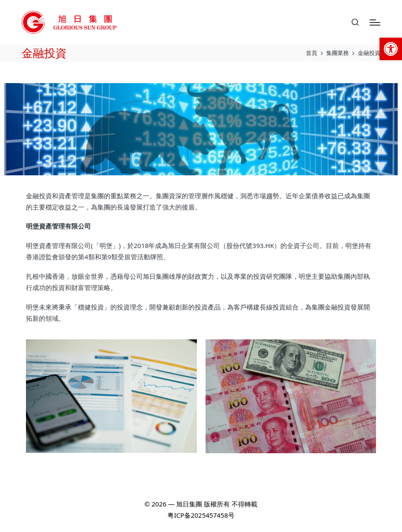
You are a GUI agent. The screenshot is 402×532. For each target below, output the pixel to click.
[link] (391, 49)
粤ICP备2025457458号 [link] (201, 515)
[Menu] (375, 23)
